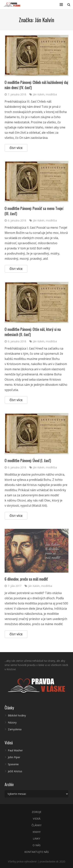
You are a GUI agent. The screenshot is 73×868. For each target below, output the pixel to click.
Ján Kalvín (39, 94)
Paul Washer (15, 750)
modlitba (51, 94)
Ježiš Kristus (15, 771)
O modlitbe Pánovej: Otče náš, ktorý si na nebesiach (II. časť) (33, 332)
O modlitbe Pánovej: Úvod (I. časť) (28, 460)
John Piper (14, 757)
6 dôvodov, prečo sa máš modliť (26, 579)
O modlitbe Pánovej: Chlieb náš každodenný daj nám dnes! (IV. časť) (36, 85)
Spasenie (13, 764)
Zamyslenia (15, 729)
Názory (12, 722)
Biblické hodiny (17, 715)
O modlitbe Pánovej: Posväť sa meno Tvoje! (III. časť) (34, 211)
